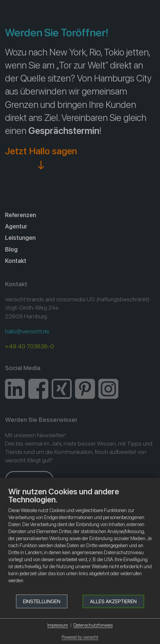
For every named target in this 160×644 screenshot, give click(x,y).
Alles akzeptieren (113, 601)
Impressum (58, 625)
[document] (80, 540)
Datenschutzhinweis (93, 625)
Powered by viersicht (80, 637)
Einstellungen (42, 601)
